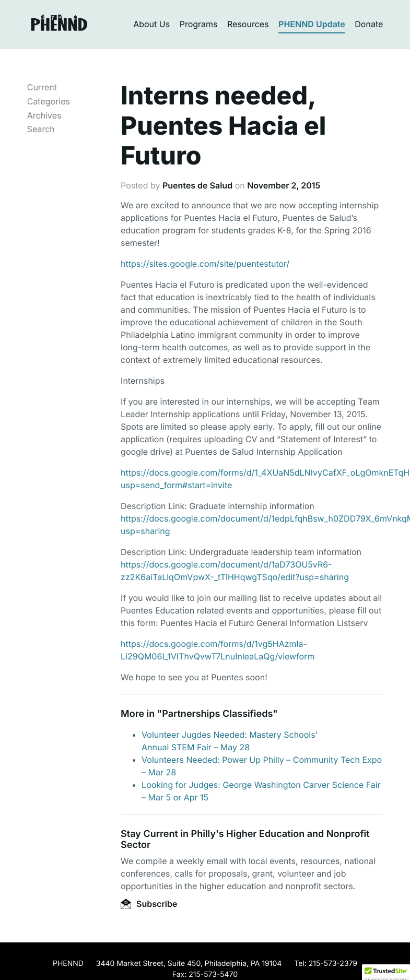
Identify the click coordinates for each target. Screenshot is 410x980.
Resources (248, 24)
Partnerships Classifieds (217, 714)
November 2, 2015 (284, 185)
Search (41, 129)
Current (42, 87)
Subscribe (149, 904)
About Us (151, 24)
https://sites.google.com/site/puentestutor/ (205, 264)
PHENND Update (312, 24)
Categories (49, 101)
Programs (199, 24)
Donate (369, 24)
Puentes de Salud (197, 185)
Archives (44, 115)
